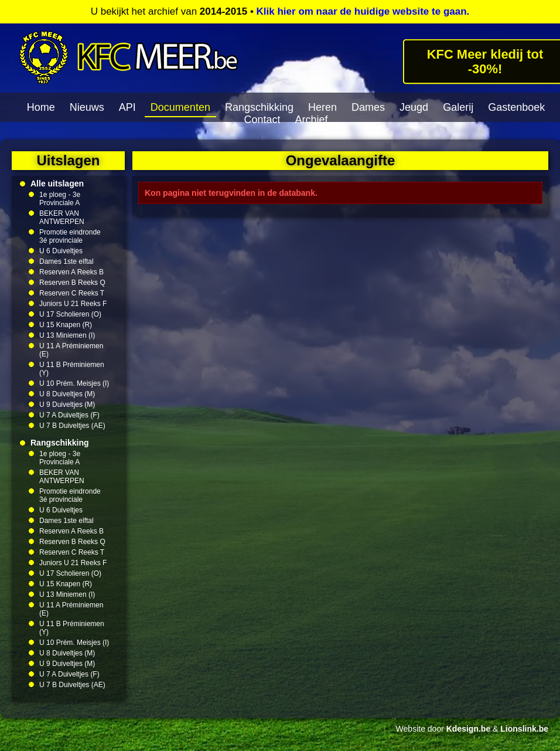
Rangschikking (259, 107)
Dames (368, 107)
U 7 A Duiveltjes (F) (69, 415)
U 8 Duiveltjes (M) (67, 394)
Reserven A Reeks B (71, 272)
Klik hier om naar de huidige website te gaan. (363, 11)
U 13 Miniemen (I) (67, 335)
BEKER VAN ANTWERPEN (62, 218)
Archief (312, 120)
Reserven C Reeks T (72, 293)
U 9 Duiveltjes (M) (67, 405)
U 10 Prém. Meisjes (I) (74, 383)
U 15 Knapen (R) (66, 325)
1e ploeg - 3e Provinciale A (60, 199)
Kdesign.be (468, 729)
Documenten (180, 107)
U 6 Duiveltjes (61, 251)
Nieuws (87, 107)
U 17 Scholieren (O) (70, 314)
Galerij (458, 107)
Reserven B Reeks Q (72, 283)
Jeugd (414, 107)
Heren (322, 107)
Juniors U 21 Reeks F (73, 304)
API (127, 107)
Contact (262, 120)
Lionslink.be (524, 729)
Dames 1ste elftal (66, 261)
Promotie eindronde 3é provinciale (70, 236)
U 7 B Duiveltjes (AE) (72, 426)
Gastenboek (516, 107)
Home (41, 107)
